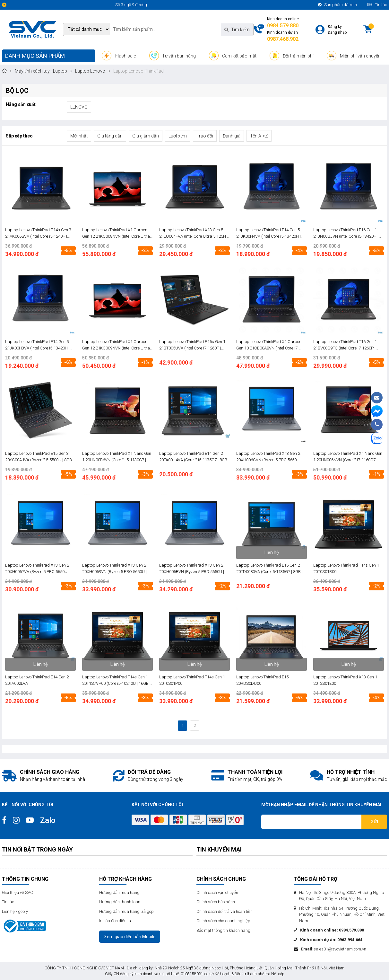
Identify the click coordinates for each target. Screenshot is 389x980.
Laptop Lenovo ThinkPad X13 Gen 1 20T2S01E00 (345, 680)
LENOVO (79, 107)
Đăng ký (335, 27)
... (207, 725)
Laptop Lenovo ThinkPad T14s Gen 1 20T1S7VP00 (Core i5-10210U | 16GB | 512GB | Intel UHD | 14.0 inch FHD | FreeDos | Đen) (116, 681)
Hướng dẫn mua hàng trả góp (126, 911)
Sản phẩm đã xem (337, 5)
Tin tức (377, 5)
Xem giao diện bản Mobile (130, 937)
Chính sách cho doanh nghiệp (223, 921)
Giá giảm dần (146, 136)
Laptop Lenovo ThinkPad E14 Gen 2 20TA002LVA (37, 680)
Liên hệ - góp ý (15, 911)
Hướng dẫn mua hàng (119, 892)
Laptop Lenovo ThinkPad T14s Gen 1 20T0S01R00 (346, 568)
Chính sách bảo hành (216, 902)
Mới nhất (79, 136)
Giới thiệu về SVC (17, 892)
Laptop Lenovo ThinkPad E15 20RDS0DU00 (262, 680)
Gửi (374, 822)
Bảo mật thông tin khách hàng (223, 930)
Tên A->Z (259, 136)
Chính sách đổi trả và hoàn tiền (225, 911)
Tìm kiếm (237, 30)
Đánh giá (232, 136)
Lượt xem (178, 136)
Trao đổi (205, 136)
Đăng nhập (337, 32)
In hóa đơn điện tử (115, 921)
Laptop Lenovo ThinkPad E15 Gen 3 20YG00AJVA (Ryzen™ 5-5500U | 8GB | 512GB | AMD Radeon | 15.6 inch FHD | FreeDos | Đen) (39, 457)
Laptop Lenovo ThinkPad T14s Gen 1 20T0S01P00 (192, 680)
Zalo (48, 820)
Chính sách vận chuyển (217, 892)
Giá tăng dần (110, 136)
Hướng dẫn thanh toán (120, 902)
